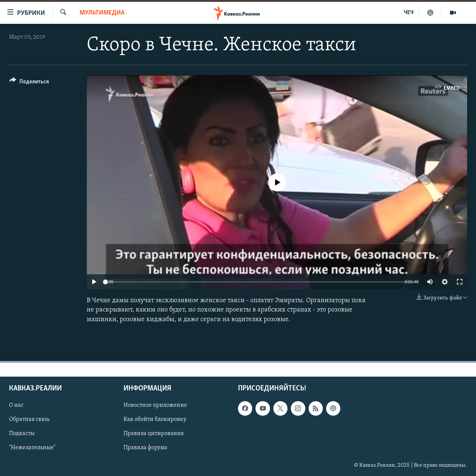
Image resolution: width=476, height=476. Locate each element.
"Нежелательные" (32, 448)
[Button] (29, 83)
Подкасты (22, 434)
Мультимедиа (102, 13)
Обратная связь (29, 419)
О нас (16, 405)
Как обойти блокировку (155, 419)
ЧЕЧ (409, 13)
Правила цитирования (154, 434)
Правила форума (145, 448)
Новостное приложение (155, 405)
